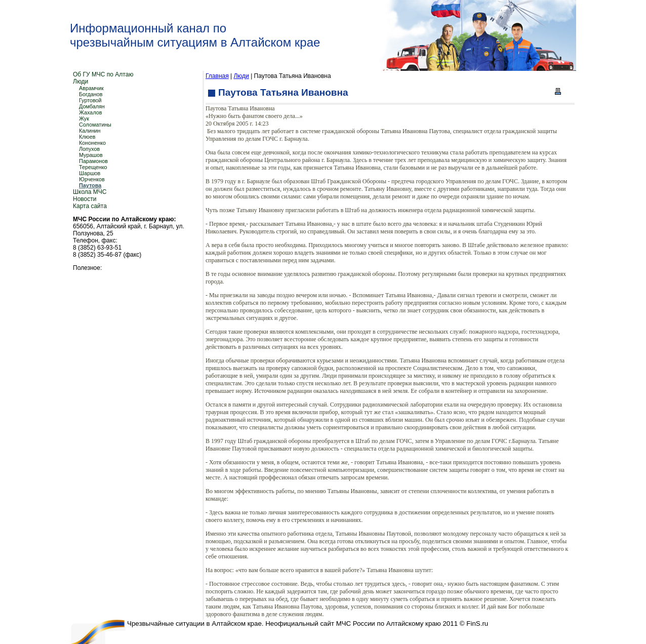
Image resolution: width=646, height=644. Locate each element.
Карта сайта (90, 206)
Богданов (91, 94)
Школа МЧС (90, 192)
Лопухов (89, 149)
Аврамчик (91, 88)
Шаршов (90, 173)
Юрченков (92, 179)
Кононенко (92, 143)
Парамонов (93, 161)
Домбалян (92, 106)
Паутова (90, 185)
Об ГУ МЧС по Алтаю (103, 74)
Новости (85, 199)
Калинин (90, 131)
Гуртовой (90, 100)
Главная (217, 76)
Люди (80, 82)
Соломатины (95, 125)
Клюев (87, 137)
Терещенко (93, 167)
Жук (84, 118)
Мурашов (91, 155)
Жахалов (91, 112)
